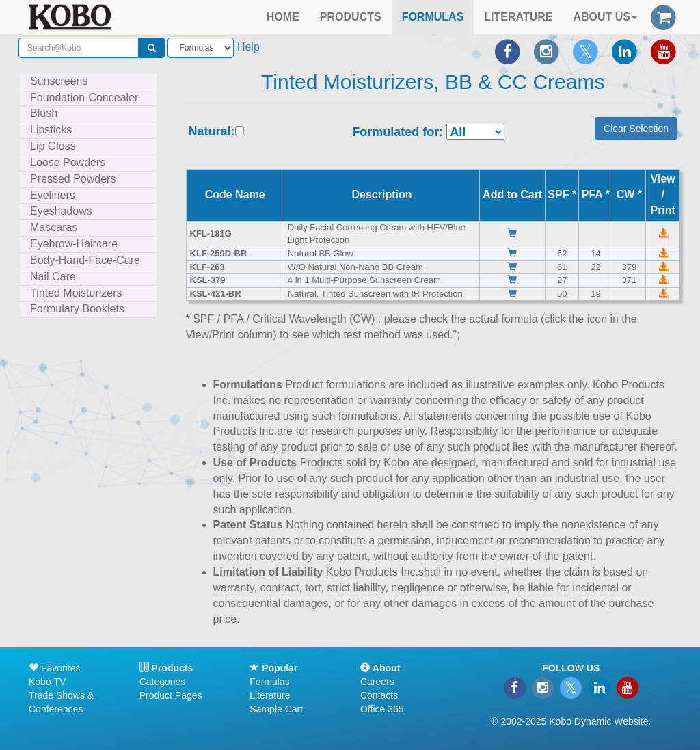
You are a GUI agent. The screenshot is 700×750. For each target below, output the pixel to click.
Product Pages (171, 695)
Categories (163, 682)
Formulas (269, 682)
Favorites (54, 668)
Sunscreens (59, 81)
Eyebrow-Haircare (74, 244)
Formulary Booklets (77, 309)
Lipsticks (51, 130)
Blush (44, 113)
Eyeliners (53, 195)
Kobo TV (47, 682)
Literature (270, 695)
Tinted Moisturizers (76, 293)
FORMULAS (433, 17)
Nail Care (53, 277)
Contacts (379, 695)
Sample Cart (276, 709)
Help (248, 47)
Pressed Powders (73, 179)
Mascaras (54, 227)
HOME (283, 17)
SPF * (562, 195)
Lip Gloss (53, 146)
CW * (629, 195)
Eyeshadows (61, 211)
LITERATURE (518, 17)
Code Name (235, 195)
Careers (377, 682)
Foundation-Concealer (84, 97)
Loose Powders (68, 162)
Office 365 (382, 709)
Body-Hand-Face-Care (85, 260)
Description (382, 195)
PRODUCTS (351, 17)
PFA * (596, 195)
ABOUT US (605, 17)
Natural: (212, 132)
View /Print (662, 195)
